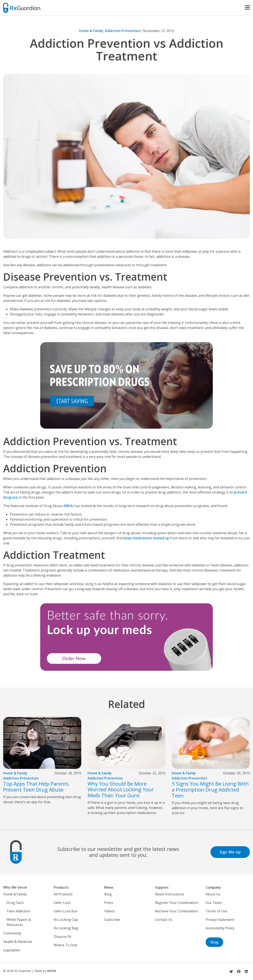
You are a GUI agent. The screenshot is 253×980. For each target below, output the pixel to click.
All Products (63, 894)
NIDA (69, 506)
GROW (52, 971)
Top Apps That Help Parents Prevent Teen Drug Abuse (36, 787)
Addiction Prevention (123, 31)
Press (109, 903)
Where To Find (65, 945)
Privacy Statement (220, 920)
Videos (110, 911)
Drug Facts (15, 903)
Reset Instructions (170, 894)
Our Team (214, 903)
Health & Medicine (18, 942)
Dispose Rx (63, 937)
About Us (213, 894)
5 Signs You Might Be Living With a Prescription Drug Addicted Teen (210, 790)
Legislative (12, 950)
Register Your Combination (177, 903)
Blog (108, 894)
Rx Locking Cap (66, 920)
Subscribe (112, 920)
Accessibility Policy (220, 928)
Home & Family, (92, 31)
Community (12, 933)
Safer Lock (62, 903)
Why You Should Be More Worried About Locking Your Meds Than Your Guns (121, 790)
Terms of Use (216, 911)
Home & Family (15, 773)
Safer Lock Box (66, 911)
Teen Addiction (18, 911)
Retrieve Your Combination (177, 911)
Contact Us (164, 920)
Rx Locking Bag (66, 928)
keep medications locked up (146, 538)
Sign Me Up (230, 852)
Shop (214, 942)
